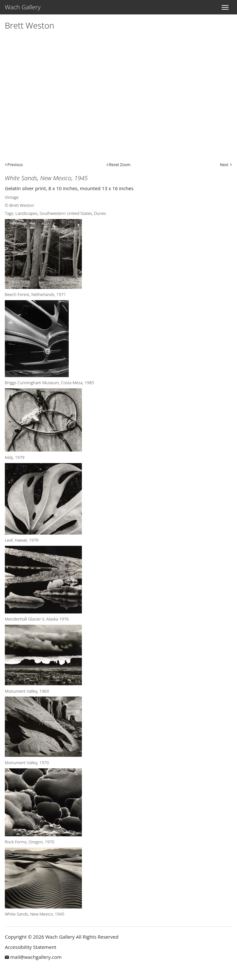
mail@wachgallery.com (36, 957)
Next (224, 165)
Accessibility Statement (31, 947)
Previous (15, 165)
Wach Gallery (23, 7)
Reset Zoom (120, 165)
